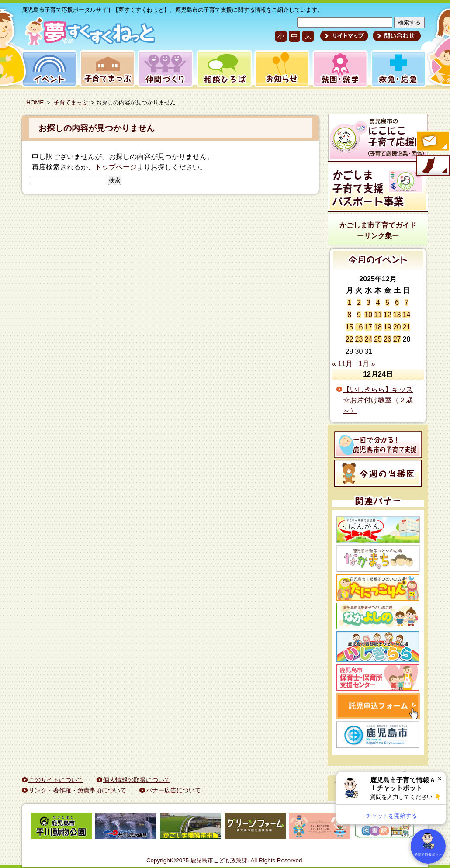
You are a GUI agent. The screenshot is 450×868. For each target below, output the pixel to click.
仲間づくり (165, 69)
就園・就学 (337, 69)
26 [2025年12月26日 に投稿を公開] (388, 339)
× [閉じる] (440, 779)
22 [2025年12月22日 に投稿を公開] (350, 339)
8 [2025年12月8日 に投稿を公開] (349, 315)
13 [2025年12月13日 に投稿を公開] (397, 315)
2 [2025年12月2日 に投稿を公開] (359, 303)
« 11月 (342, 364)
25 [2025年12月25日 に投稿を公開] (378, 339)
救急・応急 (398, 69)
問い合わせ (396, 36)
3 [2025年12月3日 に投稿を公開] (369, 303)
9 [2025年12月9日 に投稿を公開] (359, 315)
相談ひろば (223, 69)
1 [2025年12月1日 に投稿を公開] (349, 303)
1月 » (367, 364)
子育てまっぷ (106, 69)
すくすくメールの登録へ (433, 142)
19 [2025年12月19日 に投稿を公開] (388, 327)
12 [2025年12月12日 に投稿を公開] (388, 315)
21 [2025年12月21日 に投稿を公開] (406, 327)
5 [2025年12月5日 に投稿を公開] (387, 303)
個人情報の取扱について (137, 780)
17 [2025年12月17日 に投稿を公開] (368, 327)
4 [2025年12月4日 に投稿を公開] (378, 303)
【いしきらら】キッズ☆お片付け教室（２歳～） (378, 400)
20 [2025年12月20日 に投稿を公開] (397, 327)
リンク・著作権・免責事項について (77, 790)
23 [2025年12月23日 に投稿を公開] (359, 339)
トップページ (116, 167)
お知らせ (280, 69)
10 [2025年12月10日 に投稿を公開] (368, 315)
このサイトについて (56, 780)
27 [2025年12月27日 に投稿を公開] (397, 339)
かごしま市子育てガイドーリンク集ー (378, 230)
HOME (35, 102)
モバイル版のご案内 (433, 166)
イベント (48, 69)
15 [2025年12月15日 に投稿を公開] (350, 327)
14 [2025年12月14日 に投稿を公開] (406, 315)
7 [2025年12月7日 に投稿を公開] (407, 303)
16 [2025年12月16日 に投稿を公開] (359, 327)
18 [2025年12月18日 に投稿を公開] (378, 327)
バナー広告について (173, 790)
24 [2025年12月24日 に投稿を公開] (368, 339)
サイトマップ (344, 36)
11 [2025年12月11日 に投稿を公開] (378, 315)
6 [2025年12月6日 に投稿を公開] (397, 303)
